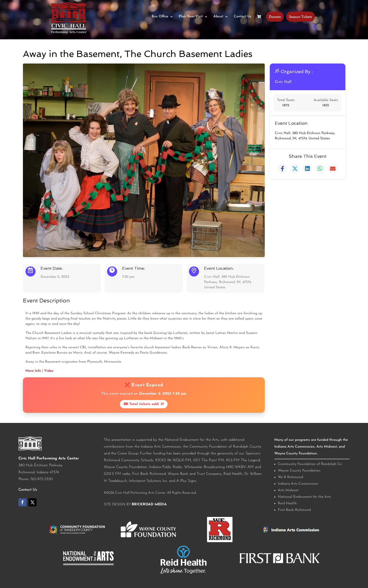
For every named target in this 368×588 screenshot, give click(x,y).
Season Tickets (300, 17)
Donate (275, 17)
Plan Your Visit (191, 17)
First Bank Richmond (294, 510)
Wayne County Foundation (299, 471)
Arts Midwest (288, 490)
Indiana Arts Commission (298, 484)
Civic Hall (283, 82)
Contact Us (243, 17)
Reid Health (287, 503)
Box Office (160, 17)
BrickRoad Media (149, 504)
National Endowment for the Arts (304, 497)
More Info (33, 371)
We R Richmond (290, 477)
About (218, 17)
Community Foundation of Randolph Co (310, 464)
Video (49, 371)
